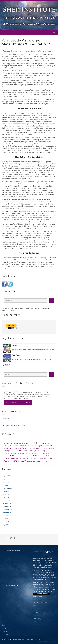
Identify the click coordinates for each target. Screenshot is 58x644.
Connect (5, 635)
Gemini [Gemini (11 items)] (19, 448)
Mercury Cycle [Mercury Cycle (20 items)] (32, 451)
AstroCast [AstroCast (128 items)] (20, 443)
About (35, 616)
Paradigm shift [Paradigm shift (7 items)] (45, 453)
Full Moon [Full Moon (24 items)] (13, 448)
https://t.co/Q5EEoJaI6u (43, 576)
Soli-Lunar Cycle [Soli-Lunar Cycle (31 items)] (17, 458)
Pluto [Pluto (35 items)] (11, 456)
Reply (41, 568)
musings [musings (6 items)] (20, 453)
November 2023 (7, 510)
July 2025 (5, 479)
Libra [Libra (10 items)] (33, 448)
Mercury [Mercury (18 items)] (22, 451)
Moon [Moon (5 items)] (16, 453)
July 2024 (6, 494)
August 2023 (7, 516)
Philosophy (37, 619)
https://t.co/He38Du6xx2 (47, 588)
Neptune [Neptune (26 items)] (27, 453)
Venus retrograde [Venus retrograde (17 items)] (37, 461)
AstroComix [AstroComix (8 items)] (29, 443)
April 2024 (6, 497)
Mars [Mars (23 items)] (48, 448)
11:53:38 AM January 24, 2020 (42, 566)
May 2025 (6, 485)
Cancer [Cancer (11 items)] (16, 446)
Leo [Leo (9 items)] (30, 448)
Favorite (50, 568)
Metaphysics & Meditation (14, 426)
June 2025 (6, 482)
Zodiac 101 (5, 628)
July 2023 (6, 519)
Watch (35, 622)
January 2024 (7, 506)
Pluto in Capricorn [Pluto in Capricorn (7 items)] (20, 456)
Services (5, 631)
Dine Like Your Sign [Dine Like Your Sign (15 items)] (34, 446)
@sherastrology (38, 596)
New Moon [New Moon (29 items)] (36, 453)
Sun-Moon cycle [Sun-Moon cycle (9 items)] (47, 458)
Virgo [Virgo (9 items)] (45, 461)
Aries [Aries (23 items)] (13, 443)
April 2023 (6, 528)
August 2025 (7, 476)
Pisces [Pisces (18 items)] (6, 456)
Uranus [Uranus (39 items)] (21, 461)
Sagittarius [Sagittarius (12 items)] (29, 456)
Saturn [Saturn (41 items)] (36, 456)
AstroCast (16, 345)
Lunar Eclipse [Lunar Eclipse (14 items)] (40, 448)
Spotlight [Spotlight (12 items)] (27, 458)
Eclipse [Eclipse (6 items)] (43, 446)
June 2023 (6, 522)
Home (35, 612)
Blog (3, 625)
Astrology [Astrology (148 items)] (39, 443)
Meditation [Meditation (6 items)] (16, 451)
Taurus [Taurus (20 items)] (6, 461)
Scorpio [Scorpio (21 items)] (43, 456)
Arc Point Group (51, 641)
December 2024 (8, 488)
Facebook (36, 568)
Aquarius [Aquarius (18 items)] (7, 443)
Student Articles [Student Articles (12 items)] (36, 458)
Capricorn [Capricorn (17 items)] (23, 446)
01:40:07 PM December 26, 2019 (43, 589)
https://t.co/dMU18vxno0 (45, 564)
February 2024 (7, 503)
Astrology (6, 418)
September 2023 (8, 513)
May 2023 (6, 525)
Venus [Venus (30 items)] (27, 461)
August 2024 (7, 491)
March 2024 (6, 500)
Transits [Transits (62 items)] (13, 461)
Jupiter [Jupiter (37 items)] (25, 448)
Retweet (45, 568)
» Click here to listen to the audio (18, 403)
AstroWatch (17, 355)
